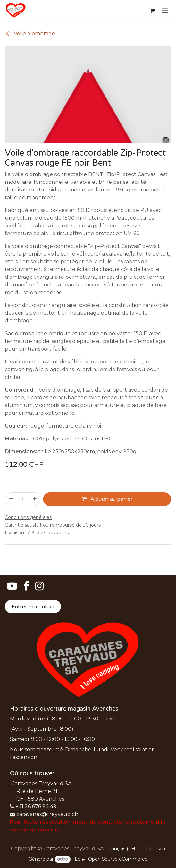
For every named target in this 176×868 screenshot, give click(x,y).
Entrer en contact (33, 607)
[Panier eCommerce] (152, 10)
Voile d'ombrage (30, 34)
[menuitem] (122, 849)
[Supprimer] (11, 499)
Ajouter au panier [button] (107, 499)
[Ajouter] (35, 499)
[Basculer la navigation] (165, 10)
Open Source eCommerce (118, 859)
